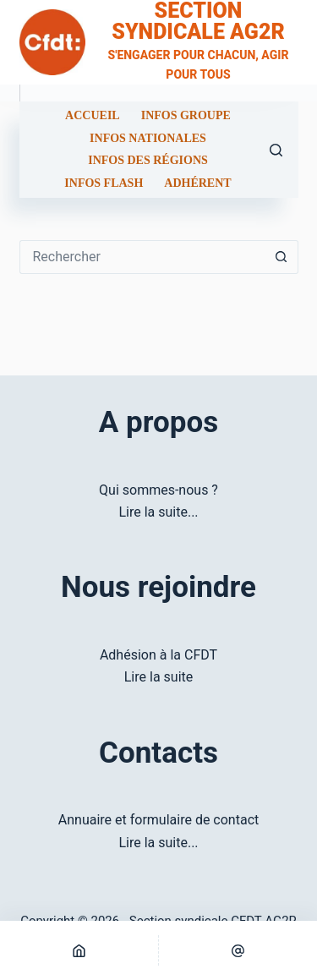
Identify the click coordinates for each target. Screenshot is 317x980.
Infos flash (104, 183)
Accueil (93, 116)
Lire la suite (158, 677)
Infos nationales (148, 139)
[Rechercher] (276, 150)
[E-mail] (238, 950)
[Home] (79, 950)
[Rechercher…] (142, 257)
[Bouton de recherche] (281, 257)
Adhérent (197, 183)
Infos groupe (186, 116)
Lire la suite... (158, 512)
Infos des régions (148, 161)
